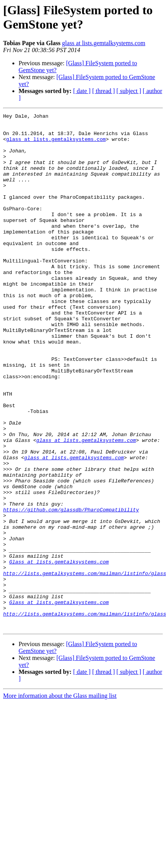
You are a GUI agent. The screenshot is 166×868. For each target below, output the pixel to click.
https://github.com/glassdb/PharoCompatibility (71, 589)
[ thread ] (104, 91)
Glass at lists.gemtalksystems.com (59, 652)
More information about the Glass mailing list (60, 799)
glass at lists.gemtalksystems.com (104, 43)
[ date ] (82, 91)
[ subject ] (129, 91)
